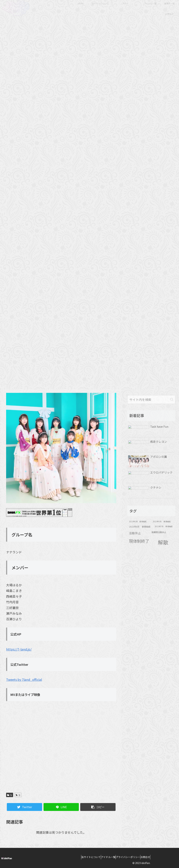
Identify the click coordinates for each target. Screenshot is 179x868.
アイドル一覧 (107, 857)
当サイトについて (86, 857)
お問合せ (151, 857)
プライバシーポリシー (130, 857)
